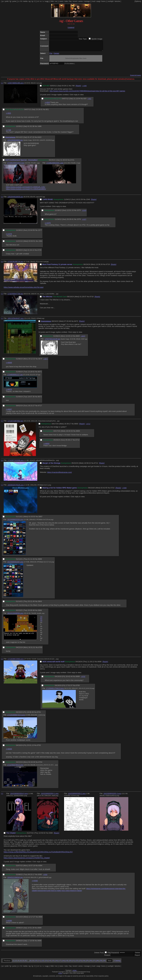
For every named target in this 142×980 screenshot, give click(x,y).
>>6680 (45, 877)
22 (77, 963)
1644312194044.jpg (15, 879)
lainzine (117, 1)
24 (84, 963)
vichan (75, 972)
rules (66, 1)
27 (94, 963)
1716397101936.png (16, 462)
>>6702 (83, 679)
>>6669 (9, 365)
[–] (2, 85)
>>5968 (124, 490)
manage (87, 1)
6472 (76, 323)
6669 (78, 338)
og (30, 1)
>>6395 (9, 923)
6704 (40, 764)
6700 (78, 687)
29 (101, 963)
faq (70, 1)
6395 (40, 876)
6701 (39, 714)
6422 (39, 139)
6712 (96, 465)
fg (10, 1)
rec (56, 1)
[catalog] (71, 27)
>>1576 (84, 212)
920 (85, 101)
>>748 (8, 132)
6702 (39, 747)
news (61, 1)
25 (87, 963)
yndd (7, 1)
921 (47, 111)
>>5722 (41, 620)
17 (60, 963)
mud (94, 1)
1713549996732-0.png (16, 717)
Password (115, 955)
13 (46, 963)
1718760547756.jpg (15, 296)
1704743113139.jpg (52, 341)
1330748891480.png (16, 85)
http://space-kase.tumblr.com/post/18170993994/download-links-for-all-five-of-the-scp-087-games (87, 93)
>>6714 (88, 426)
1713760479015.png (15, 767)
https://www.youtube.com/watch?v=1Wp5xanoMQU (26, 191)
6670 (40, 361)
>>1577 (84, 221)
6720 (39, 252)
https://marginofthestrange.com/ (59, 474)
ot (38, 1)
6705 (40, 649)
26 (91, 963)
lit (21, 1)
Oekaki (56, 55)
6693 (76, 426)
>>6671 (46, 361)
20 (70, 963)
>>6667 (9, 411)
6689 (39, 930)
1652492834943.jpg (15, 142)
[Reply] (78, 88)
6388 (51, 835)
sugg (47, 1)
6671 (40, 374)
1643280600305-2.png (77, 795)
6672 (40, 399)
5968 (40, 612)
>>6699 (9, 751)
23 (80, 963)
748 (73, 88)
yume (14, 1)
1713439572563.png (16, 661)
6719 (108, 266)
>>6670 (83, 338)
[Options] (138, 1)
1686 (39, 128)
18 (63, 963)
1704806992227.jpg (15, 377)
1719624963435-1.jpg (55, 165)
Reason (107, 957)
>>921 (89, 101)
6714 (78, 442)
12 (43, 963)
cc (41, 1)
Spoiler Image (97, 39)
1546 (88, 201)
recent (75, 1)
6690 (39, 943)
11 (39, 963)
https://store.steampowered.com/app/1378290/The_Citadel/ (27, 860)
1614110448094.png (15, 615)
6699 (78, 678)
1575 (79, 212)
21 (74, 963)
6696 (99, 664)
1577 (40, 232)
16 (57, 963)
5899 (40, 561)
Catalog (117, 963)
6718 (92, 299)
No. (70, 88)
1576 (79, 221)
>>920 (8, 115)
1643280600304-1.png (50, 795)
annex (81, 1)
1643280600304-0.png (19, 795)
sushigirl (111, 1)
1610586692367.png (15, 564)
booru (104, 1)
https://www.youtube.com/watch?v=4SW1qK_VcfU (25, 189)
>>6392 (35, 883)
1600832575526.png (16, 487)
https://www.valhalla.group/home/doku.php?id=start (24, 289)
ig (32, 1)
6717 (40, 408)
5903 (40, 603)
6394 (40, 868)
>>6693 (46, 446)
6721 (72, 162)
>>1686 (84, 88)
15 (53, 963)
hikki (52, 1)
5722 (113, 490)
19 (67, 963)
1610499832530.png (15, 521)
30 (104, 963)
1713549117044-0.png (55, 690)
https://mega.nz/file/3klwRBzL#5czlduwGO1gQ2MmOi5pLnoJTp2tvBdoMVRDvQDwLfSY (38, 854)
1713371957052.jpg (15, 423)
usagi (98, 1)
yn (3, 1)
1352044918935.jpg (15, 199)
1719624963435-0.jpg (16, 165)
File (51, 55)
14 (50, 963)
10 (36, 963)
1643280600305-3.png (112, 795)
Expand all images (136, 77)
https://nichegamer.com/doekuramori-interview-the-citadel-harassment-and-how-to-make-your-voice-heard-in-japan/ (79, 892)
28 (97, 963)
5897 (40, 519)
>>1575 (48, 225)
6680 (40, 919)
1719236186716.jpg (15, 263)
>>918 (47, 104)
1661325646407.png (16, 320)
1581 (40, 243)
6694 (78, 433)
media (25, 1)
